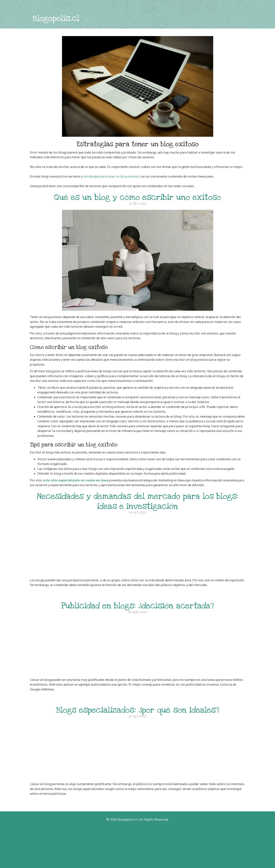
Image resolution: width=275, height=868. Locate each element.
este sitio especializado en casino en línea (76, 480)
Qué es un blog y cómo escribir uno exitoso (137, 197)
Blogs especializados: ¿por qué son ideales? (138, 710)
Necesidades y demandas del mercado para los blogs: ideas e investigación (137, 501)
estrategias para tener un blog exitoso (111, 176)
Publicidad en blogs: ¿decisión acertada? (138, 606)
